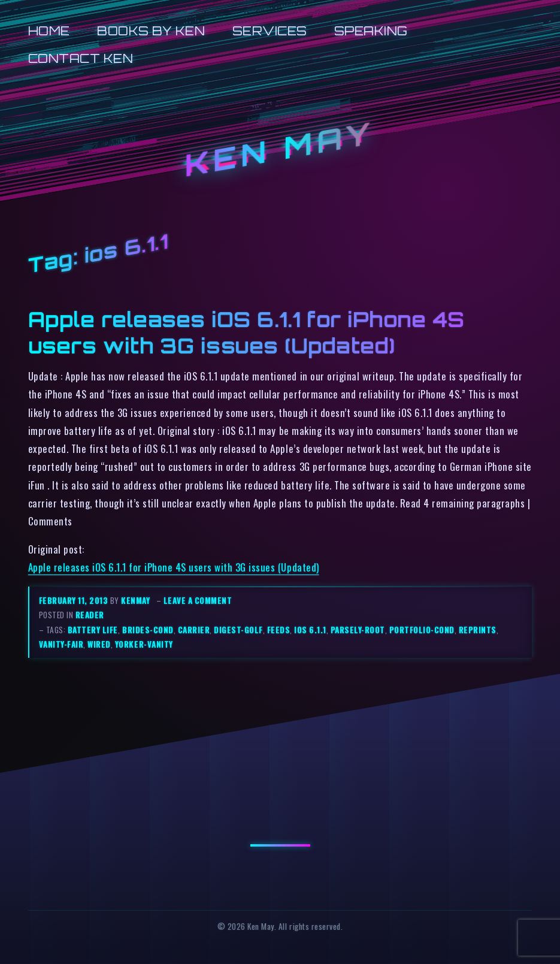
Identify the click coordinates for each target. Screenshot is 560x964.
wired (99, 644)
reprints (478, 630)
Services (270, 31)
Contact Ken (81, 58)
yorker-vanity (144, 644)
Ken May (280, 149)
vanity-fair (61, 644)
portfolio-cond (422, 630)
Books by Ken (151, 31)
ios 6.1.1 (310, 630)
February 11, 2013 (75, 600)
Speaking (371, 31)
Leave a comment (198, 600)
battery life (93, 630)
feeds (279, 630)
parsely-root (358, 630)
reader (90, 615)
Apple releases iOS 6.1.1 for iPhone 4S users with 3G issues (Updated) (246, 333)
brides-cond (148, 630)
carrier (194, 630)
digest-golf (238, 630)
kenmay (135, 600)
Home (49, 31)
